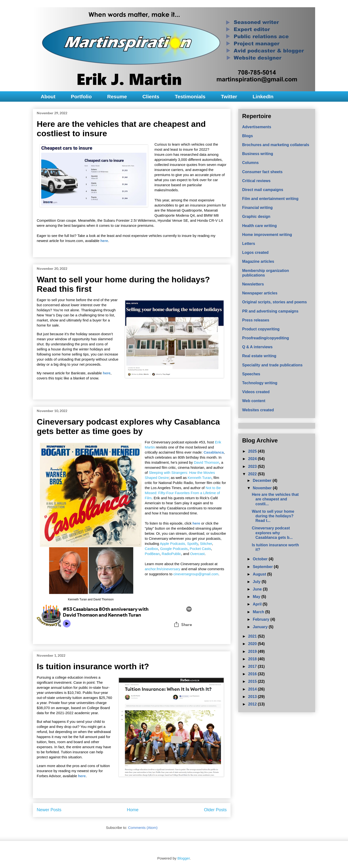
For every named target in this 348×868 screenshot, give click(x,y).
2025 (253, 451)
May (257, 597)
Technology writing (260, 383)
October (261, 559)
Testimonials (190, 96)
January (261, 627)
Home (133, 810)
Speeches (251, 374)
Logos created (255, 253)
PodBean (152, 554)
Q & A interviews (257, 347)
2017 (253, 666)
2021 (253, 636)
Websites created (258, 410)
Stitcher (206, 544)
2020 (253, 644)
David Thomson (207, 462)
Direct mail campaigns (263, 190)
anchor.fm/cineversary (163, 569)
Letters (249, 244)
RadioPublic (171, 554)
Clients (151, 96)
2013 (253, 697)
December (263, 480)
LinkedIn (263, 96)
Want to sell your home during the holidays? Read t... (273, 516)
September (263, 567)
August (260, 574)
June (258, 589)
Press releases (256, 320)
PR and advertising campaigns (270, 311)
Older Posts (215, 810)
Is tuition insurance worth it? (93, 666)
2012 (253, 704)
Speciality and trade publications (272, 365)
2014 (253, 689)
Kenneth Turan (200, 478)
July (257, 582)
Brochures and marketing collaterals (276, 145)
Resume (117, 96)
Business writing (258, 154)
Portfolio (81, 96)
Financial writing (257, 208)
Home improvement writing (267, 235)
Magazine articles (258, 261)
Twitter (229, 96)
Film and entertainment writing (270, 199)
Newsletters (253, 284)
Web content (254, 401)
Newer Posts (49, 810)
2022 (253, 474)
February (262, 619)
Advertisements (257, 127)
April (258, 604)
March (259, 612)
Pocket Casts (200, 549)
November (263, 488)
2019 (253, 651)
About (48, 96)
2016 (253, 674)
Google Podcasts (174, 549)
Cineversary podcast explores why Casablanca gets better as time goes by (128, 426)
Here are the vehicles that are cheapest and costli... (275, 499)
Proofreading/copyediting (266, 338)
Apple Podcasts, (173, 544)
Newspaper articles (260, 293)
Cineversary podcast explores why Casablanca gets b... (272, 533)
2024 (253, 459)
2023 (253, 466)
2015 (253, 681)
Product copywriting (261, 329)
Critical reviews (256, 181)
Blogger (184, 858)
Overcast (197, 554)
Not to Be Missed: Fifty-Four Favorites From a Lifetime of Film (183, 493)
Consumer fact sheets (262, 172)
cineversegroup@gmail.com (196, 574)
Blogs (247, 136)
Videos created (256, 392)
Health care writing (259, 226)
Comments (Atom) (143, 828)
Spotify (192, 544)
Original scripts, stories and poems (275, 302)
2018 (253, 659)
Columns (250, 163)
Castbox (151, 549)
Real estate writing (259, 356)
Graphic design (256, 217)
